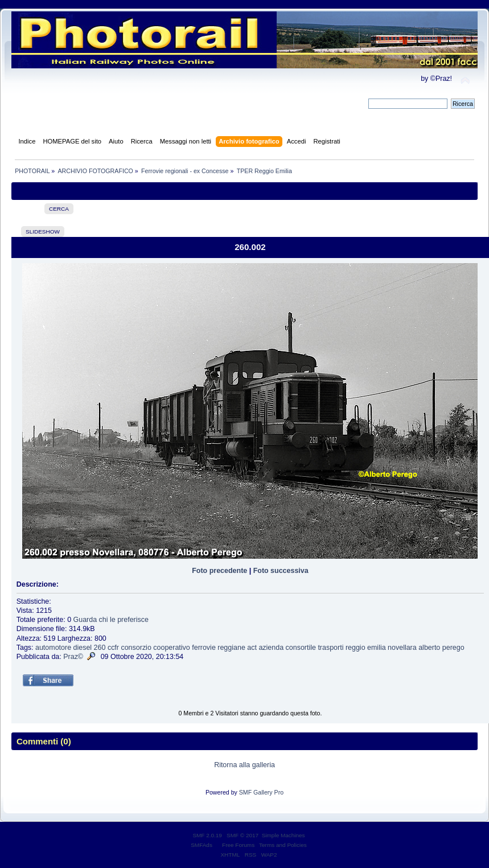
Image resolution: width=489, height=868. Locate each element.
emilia (377, 648)
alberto (429, 648)
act (252, 648)
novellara (402, 648)
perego (453, 648)
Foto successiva (281, 571)
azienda (271, 648)
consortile (301, 648)
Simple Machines (283, 835)
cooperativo (171, 648)
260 (100, 648)
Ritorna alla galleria (244, 765)
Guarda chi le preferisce (111, 620)
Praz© (73, 657)
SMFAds (202, 845)
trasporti (330, 648)
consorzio (136, 648)
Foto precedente (219, 571)
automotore (53, 648)
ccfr (113, 648)
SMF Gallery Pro (261, 792)
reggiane (231, 648)
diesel (83, 648)
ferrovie (204, 648)
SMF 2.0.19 (207, 835)
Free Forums (238, 845)
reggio (356, 648)
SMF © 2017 (243, 835)
